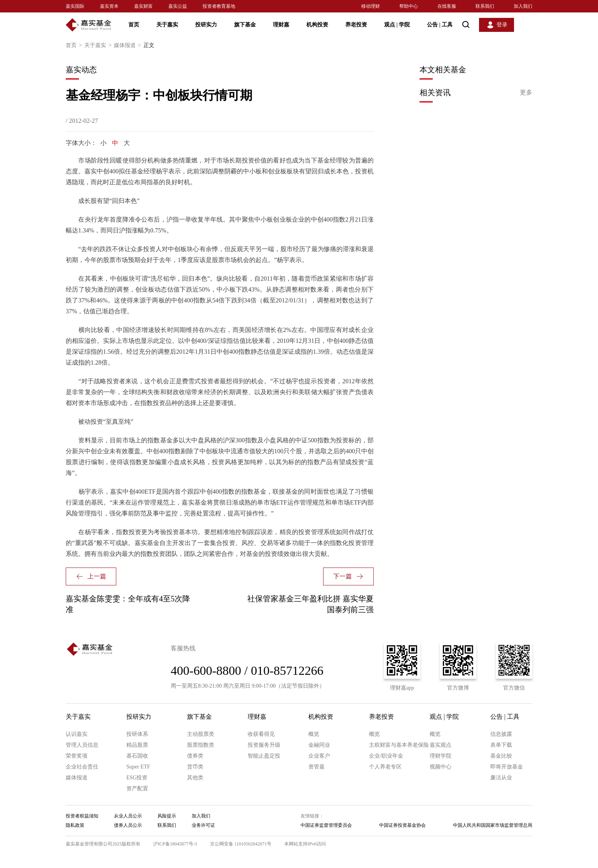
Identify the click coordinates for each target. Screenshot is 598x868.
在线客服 (447, 6)
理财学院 (441, 756)
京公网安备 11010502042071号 (241, 844)
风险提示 (167, 816)
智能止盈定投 (264, 756)
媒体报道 (129, 45)
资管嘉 (316, 767)
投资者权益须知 (82, 816)
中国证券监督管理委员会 (326, 825)
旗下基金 (245, 25)
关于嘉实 (167, 25)
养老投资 (356, 25)
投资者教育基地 (219, 6)
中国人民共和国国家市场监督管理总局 (493, 825)
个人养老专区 (385, 767)
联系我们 (485, 6)
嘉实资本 (109, 6)
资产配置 (137, 789)
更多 (526, 92)
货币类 (195, 767)
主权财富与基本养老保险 (399, 745)
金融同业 (319, 745)
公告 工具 (440, 25)
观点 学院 (397, 25)
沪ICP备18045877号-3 (175, 844)
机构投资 (317, 25)
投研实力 (206, 25)
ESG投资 (137, 778)
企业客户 (319, 756)
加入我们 (523, 6)
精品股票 (137, 745)
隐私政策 (75, 825)
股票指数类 (201, 745)
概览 (314, 734)
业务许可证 (203, 825)
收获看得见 (261, 734)
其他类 (195, 778)
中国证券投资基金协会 (402, 825)
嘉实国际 (75, 6)
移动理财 (371, 6)
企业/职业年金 (386, 756)
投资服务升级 (264, 745)
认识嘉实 (77, 734)
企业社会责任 (82, 767)
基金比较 (501, 756)
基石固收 (137, 756)
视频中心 (441, 767)
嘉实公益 (178, 6)
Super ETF (138, 767)
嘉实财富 (143, 6)
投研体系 (137, 734)
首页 (134, 25)
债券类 (195, 756)
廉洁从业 (501, 778)
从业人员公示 (128, 816)
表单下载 (501, 745)
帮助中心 (409, 6)
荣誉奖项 (77, 756)
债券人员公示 (128, 825)
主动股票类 (201, 734)
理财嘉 (281, 25)
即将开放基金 (507, 767)
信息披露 (501, 734)
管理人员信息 (82, 745)
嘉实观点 (441, 745)
